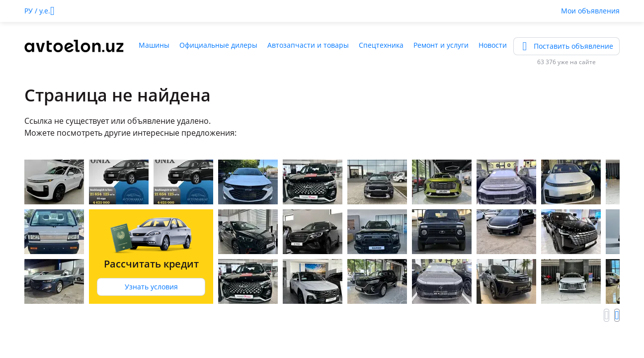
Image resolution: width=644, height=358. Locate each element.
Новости (493, 45)
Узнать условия (151, 287)
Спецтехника (381, 45)
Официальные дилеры (218, 45)
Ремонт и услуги (441, 45)
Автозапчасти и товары (308, 45)
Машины (154, 45)
